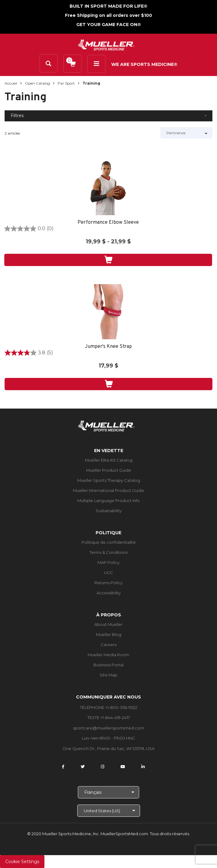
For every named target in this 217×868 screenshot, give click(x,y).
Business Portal (108, 665)
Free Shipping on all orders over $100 (108, 15)
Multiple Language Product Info (108, 501)
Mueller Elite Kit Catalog (109, 460)
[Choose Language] (108, 792)
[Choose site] (109, 811)
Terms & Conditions (108, 552)
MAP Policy (108, 562)
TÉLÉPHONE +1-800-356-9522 (109, 707)
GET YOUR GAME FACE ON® (109, 25)
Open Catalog (37, 83)
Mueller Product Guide (109, 470)
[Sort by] (186, 133)
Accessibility (109, 593)
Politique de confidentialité (109, 542)
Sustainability (109, 511)
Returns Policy (108, 583)
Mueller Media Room (108, 655)
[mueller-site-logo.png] (106, 44)
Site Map (108, 675)
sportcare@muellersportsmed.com (108, 728)
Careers (108, 645)
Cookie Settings (22, 862)
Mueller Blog (109, 634)
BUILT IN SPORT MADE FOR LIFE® (108, 6)
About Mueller (108, 624)
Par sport (66, 83)
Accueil (11, 83)
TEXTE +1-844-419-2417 (109, 718)
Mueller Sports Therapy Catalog (109, 480)
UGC (108, 573)
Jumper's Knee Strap (108, 347)
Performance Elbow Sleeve (108, 223)
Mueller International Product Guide (108, 490)
